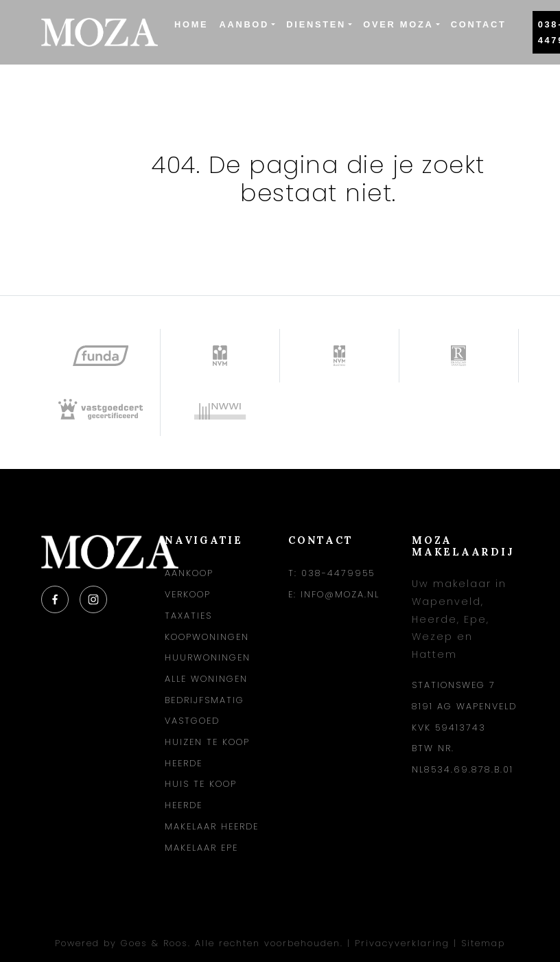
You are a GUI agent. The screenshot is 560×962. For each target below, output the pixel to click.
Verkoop (188, 594)
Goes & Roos (154, 943)
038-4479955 (338, 573)
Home (191, 24)
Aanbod (244, 24)
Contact (479, 24)
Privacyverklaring (402, 943)
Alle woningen (206, 679)
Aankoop (189, 573)
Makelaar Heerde (212, 826)
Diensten (316, 24)
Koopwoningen (207, 637)
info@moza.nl (340, 594)
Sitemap (483, 943)
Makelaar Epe (201, 848)
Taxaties (188, 616)
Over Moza (398, 24)
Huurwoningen (208, 657)
